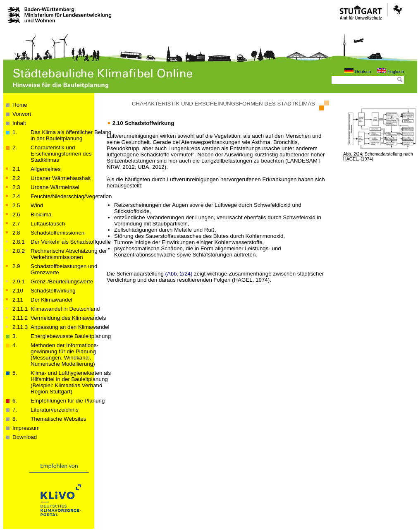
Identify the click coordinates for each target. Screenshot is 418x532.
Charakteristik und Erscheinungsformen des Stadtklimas (61, 154)
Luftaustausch (48, 224)
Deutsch (358, 72)
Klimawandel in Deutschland (65, 309)
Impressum (26, 428)
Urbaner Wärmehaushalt (61, 178)
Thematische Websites (59, 419)
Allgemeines (46, 169)
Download (25, 437)
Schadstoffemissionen (57, 233)
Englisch (391, 72)
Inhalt (19, 123)
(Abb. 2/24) (179, 274)
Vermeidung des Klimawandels (68, 318)
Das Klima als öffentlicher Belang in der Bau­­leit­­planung (71, 135)
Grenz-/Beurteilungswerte (62, 282)
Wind (37, 205)
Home (20, 105)
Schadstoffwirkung (53, 291)
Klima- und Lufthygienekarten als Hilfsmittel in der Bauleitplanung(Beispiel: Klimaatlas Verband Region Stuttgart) (71, 382)
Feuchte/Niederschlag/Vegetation (71, 196)
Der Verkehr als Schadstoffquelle (71, 242)
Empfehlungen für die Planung (68, 401)
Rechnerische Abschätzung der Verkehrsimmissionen (69, 254)
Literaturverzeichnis (55, 410)
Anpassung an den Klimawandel (70, 327)
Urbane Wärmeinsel (55, 187)
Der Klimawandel (51, 300)
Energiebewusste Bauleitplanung (71, 336)
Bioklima (41, 214)
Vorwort (22, 114)
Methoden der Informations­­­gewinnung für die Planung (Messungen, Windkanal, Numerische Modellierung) (64, 355)
